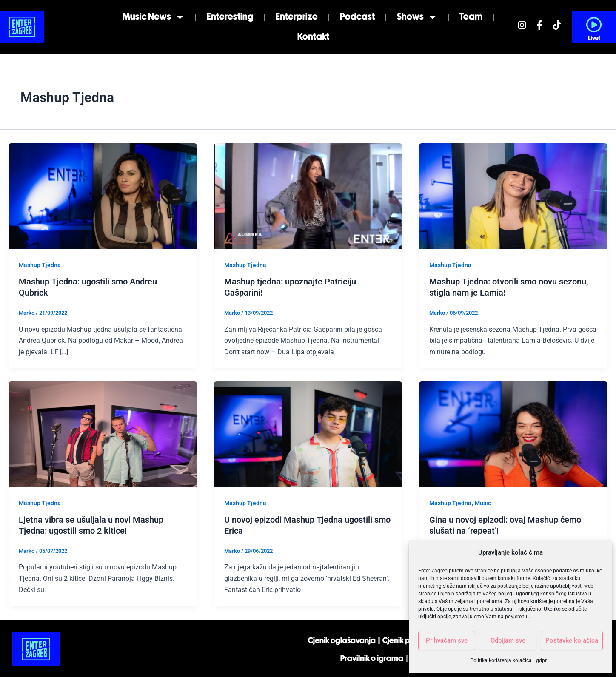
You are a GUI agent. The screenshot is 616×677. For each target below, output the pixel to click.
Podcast (357, 17)
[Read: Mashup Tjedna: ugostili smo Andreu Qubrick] (103, 196)
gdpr (541, 660)
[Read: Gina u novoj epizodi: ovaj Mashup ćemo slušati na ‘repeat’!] (513, 434)
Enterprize (297, 17)
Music (483, 503)
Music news (154, 17)
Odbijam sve (508, 640)
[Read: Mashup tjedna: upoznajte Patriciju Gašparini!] (308, 196)
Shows (417, 17)
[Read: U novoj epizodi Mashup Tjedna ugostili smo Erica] (308, 434)
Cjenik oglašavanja (342, 641)
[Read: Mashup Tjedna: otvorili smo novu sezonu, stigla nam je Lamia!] (513, 196)
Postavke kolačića (572, 640)
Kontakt (313, 37)
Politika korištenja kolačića (501, 660)
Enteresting (230, 17)
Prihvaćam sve (447, 640)
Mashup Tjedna (40, 265)
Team (471, 17)
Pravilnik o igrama (372, 659)
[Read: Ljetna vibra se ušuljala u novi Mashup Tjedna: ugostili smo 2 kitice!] (103, 434)
